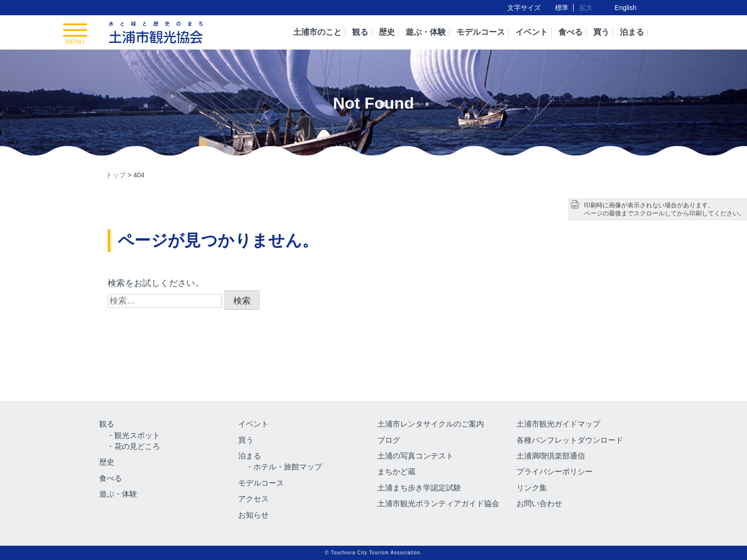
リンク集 (532, 488)
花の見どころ (137, 446)
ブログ (389, 440)
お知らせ (253, 515)
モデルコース (481, 32)
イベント (532, 32)
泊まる (632, 32)
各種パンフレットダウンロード (570, 440)
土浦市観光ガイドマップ (558, 424)
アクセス (253, 499)
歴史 (387, 32)
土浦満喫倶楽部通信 (551, 456)
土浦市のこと (317, 32)
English (626, 8)
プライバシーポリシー (555, 472)
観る (360, 32)
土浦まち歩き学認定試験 (419, 488)
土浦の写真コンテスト (415, 456)
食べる (570, 32)
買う (601, 32)
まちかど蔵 (396, 472)
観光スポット (137, 435)
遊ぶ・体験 (426, 32)
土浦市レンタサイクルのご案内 (431, 424)
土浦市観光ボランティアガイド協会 (438, 504)
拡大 (586, 8)
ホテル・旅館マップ (288, 467)
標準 (562, 8)
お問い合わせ (539, 504)
